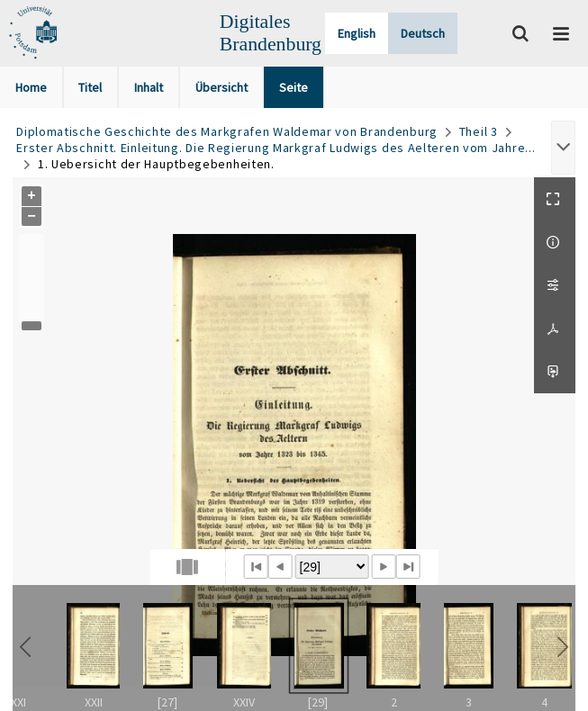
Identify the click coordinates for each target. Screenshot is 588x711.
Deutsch (423, 33)
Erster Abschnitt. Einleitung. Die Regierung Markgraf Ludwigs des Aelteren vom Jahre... (276, 148)
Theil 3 (479, 131)
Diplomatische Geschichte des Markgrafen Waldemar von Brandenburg (227, 131)
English (357, 33)
